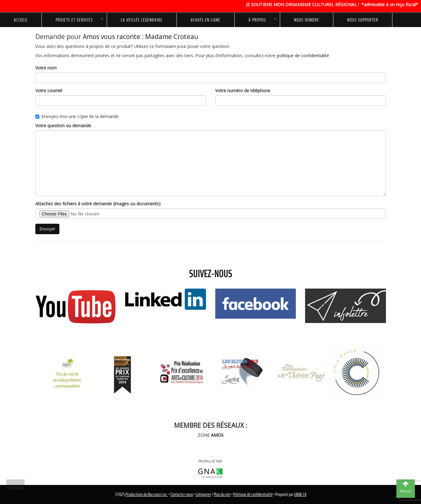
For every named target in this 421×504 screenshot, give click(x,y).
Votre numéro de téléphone (243, 91)
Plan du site (222, 494)
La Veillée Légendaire (142, 20)
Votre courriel (49, 91)
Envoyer (47, 229)
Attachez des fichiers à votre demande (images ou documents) (98, 204)
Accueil (21, 20)
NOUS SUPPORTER (363, 20)
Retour (16, 488)
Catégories (203, 494)
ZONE (211, 435)
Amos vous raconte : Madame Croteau (141, 37)
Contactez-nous (182, 494)
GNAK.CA (300, 494)
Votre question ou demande (63, 126)
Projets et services (74, 20)
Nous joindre (307, 20)
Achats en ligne (206, 20)
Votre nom (46, 68)
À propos (257, 20)
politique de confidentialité (303, 55)
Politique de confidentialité (253, 494)
